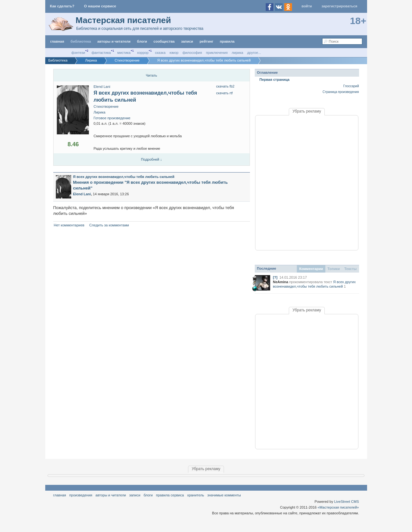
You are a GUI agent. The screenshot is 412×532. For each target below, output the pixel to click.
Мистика (124, 53)
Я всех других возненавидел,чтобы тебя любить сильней (124, 177)
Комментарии (311, 269)
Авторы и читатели (111, 495)
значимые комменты (224, 495)
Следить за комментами (109, 225)
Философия (192, 53)
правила (227, 41)
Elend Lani (102, 87)
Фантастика (101, 53)
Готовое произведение (112, 118)
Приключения (217, 53)
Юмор (174, 53)
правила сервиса (170, 495)
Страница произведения (341, 92)
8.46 (73, 144)
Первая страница (275, 80)
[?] (275, 277)
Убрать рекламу (307, 111)
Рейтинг (206, 41)
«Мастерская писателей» (338, 507)
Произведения (81, 495)
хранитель (196, 495)
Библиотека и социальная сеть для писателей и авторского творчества (140, 29)
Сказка (160, 53)
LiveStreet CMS (346, 502)
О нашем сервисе (100, 6)
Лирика (237, 53)
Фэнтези (78, 53)
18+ (358, 21)
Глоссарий (351, 86)
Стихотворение (106, 106)
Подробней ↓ (151, 159)
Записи (187, 41)
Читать (151, 75)
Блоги (142, 41)
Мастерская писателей (123, 20)
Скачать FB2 (225, 86)
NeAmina (281, 282)
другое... (254, 53)
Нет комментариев (69, 225)
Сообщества (164, 41)
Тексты (351, 269)
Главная (60, 495)
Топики (334, 269)
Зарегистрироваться (339, 6)
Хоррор (143, 53)
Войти (307, 6)
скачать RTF (225, 93)
